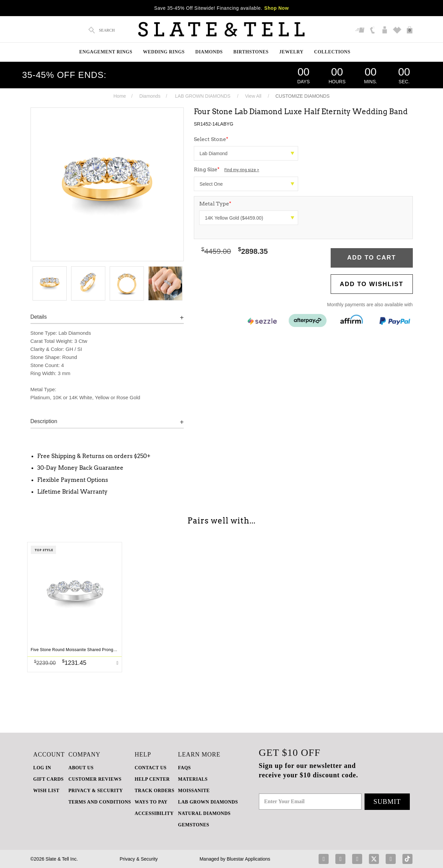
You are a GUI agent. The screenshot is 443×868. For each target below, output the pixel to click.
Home (120, 96)
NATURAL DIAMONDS (204, 813)
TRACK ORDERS (155, 791)
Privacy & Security (139, 859)
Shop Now (276, 8)
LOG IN (42, 768)
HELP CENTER (152, 779)
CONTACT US (151, 768)
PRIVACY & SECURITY (96, 791)
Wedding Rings (164, 52)
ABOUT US (81, 768)
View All (253, 96)
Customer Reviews (95, 779)
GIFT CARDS (48, 779)
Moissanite (194, 791)
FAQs (184, 768)
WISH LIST (46, 791)
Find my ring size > (242, 170)
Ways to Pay (151, 802)
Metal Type (215, 204)
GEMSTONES (194, 825)
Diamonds (209, 52)
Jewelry (291, 52)
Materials (193, 779)
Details (39, 317)
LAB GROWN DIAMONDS (203, 96)
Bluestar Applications (248, 859)
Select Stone (211, 139)
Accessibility (154, 813)
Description (44, 421)
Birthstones (251, 52)
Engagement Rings (106, 52)
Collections (332, 52)
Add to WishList (372, 284)
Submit (387, 802)
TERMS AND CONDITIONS (100, 802)
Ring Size (227, 169)
